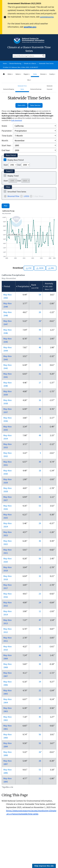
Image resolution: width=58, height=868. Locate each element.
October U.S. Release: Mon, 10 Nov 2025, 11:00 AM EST (21, 67)
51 (40, 339)
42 (40, 629)
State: (4, 126)
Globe (10, 74)
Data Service (35, 105)
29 (40, 523)
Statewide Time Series (46, 63)
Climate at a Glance (30, 63)
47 (40, 620)
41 (40, 726)
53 (40, 506)
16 (40, 400)
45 (40, 717)
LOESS (26, 196)
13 (40, 391)
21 (40, 778)
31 (40, 374)
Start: (6, 165)
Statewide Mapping (9, 89)
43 (40, 497)
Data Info (22, 105)
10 (40, 303)
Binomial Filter (13, 196)
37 (40, 708)
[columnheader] (9, 286)
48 (40, 347)
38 (40, 365)
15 (40, 646)
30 (40, 664)
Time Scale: (7, 136)
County (52, 74)
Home (5, 63)
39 (40, 462)
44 (40, 330)
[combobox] (29, 77)
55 (40, 743)
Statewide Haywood (50, 87)
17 (40, 383)
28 (40, 761)
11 (40, 611)
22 (40, 690)
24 (40, 602)
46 (40, 655)
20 (40, 312)
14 (40, 673)
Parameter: (7, 131)
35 (40, 514)
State (35, 74)
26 (40, 321)
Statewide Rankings (36, 89)
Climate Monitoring (15, 63)
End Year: (6, 150)
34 (40, 682)
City (29, 80)
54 (40, 295)
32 (40, 576)
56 (40, 734)
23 (40, 594)
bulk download (17, 120)
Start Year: (6, 145)
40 (40, 409)
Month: (5, 140)
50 (40, 558)
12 (40, 488)
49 (40, 435)
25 (40, 550)
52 (40, 770)
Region (27, 74)
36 (40, 541)
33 (40, 699)
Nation (18, 74)
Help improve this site (44, 866)
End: (19, 165)
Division (43, 74)
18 (40, 470)
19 (40, 532)
